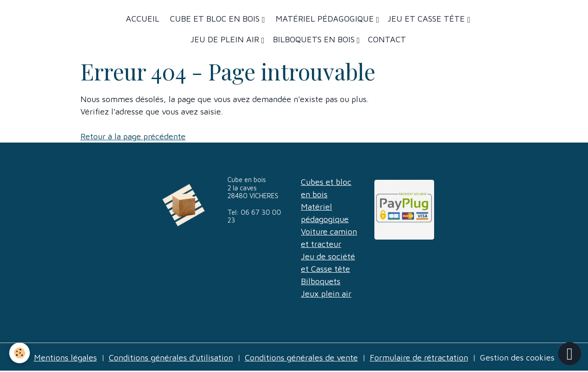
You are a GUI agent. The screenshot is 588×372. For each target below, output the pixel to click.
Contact (387, 39)
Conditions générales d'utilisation (171, 358)
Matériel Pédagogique (325, 19)
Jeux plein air (326, 294)
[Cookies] (20, 353)
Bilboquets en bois (315, 39)
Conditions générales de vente (301, 358)
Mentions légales (65, 358)
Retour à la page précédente (133, 136)
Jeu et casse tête (427, 19)
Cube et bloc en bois (215, 19)
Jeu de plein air (226, 39)
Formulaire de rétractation (419, 358)
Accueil (143, 19)
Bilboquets (321, 281)
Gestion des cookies (517, 358)
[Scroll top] (570, 354)
